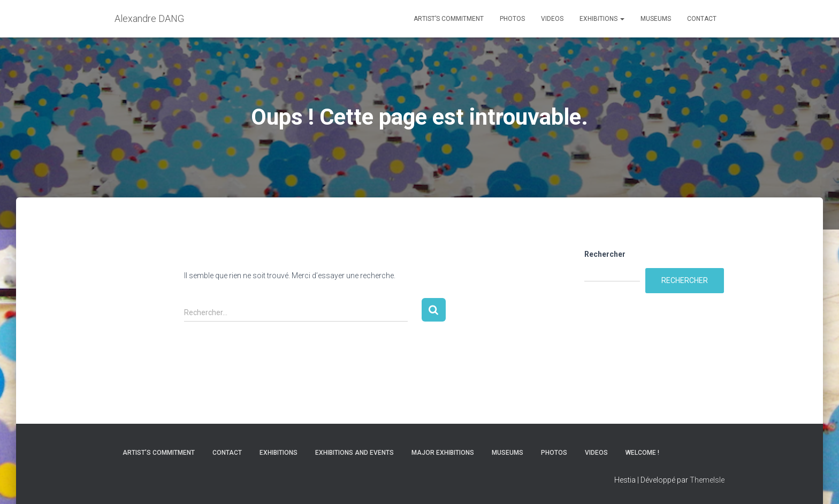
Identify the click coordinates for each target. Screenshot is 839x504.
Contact (702, 19)
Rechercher (605, 254)
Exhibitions (602, 19)
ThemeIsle (707, 480)
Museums (656, 19)
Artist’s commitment (449, 19)
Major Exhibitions (443, 453)
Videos (552, 19)
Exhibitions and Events (354, 453)
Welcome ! (642, 453)
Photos (512, 19)
